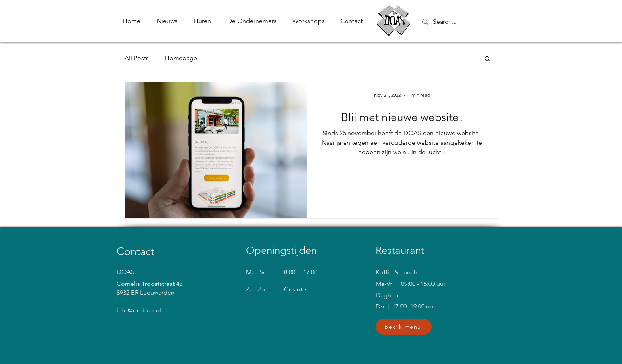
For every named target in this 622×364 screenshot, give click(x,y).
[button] (487, 59)
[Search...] (473, 22)
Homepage (181, 58)
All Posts (137, 58)
